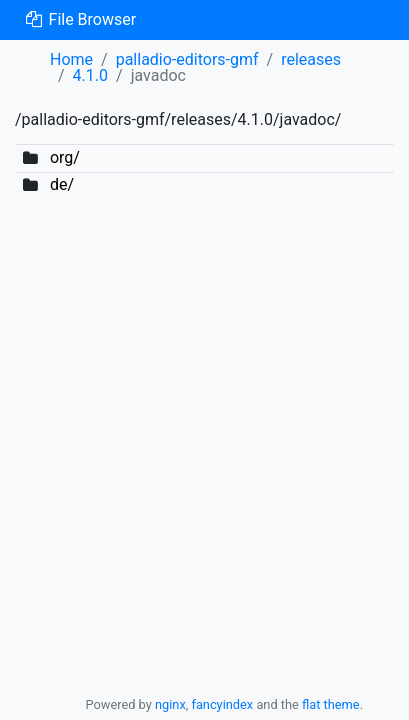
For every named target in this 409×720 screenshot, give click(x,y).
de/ (62, 184)
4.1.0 (90, 75)
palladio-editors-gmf (187, 59)
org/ (65, 157)
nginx (170, 704)
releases (311, 59)
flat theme (331, 704)
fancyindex (222, 704)
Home (71, 59)
